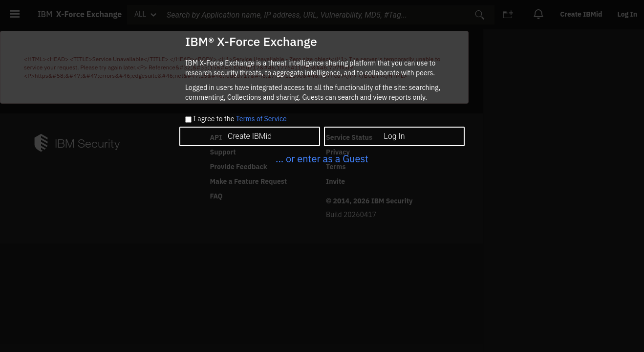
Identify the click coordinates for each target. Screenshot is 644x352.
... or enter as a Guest (322, 159)
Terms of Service (261, 119)
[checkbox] (188, 120)
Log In (394, 136)
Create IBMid (250, 136)
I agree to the (240, 119)
